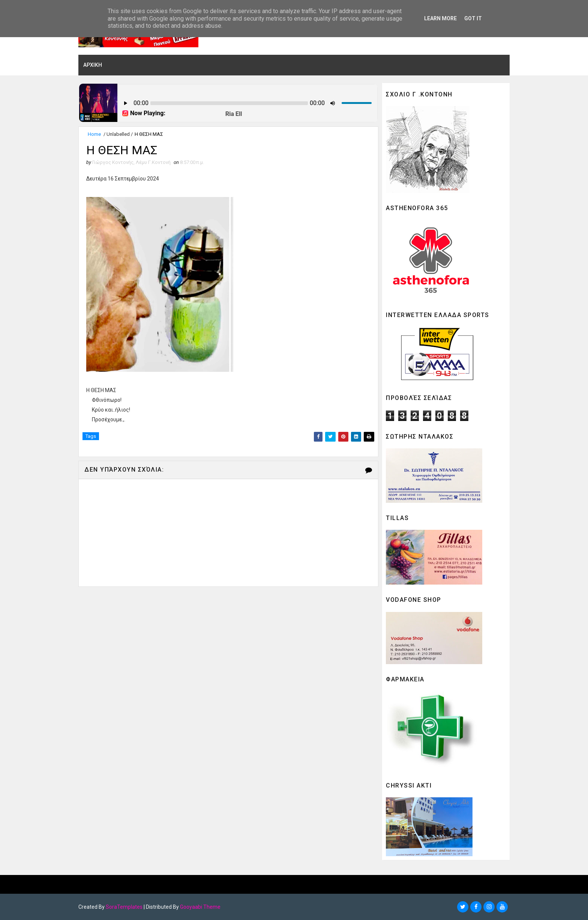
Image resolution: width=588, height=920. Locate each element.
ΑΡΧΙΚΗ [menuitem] (93, 65)
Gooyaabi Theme (200, 907)
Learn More (440, 18)
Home (94, 134)
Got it (473, 18)
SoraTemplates (124, 907)
